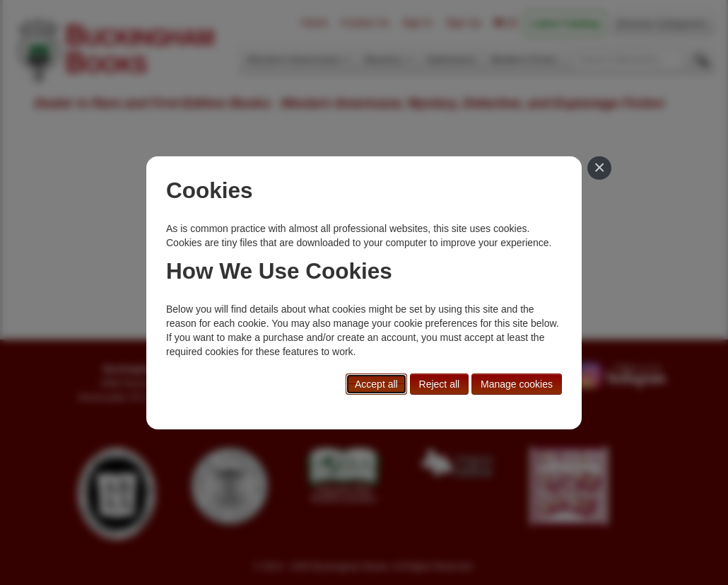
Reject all (440, 384)
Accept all (376, 384)
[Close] (599, 168)
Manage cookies (517, 384)
